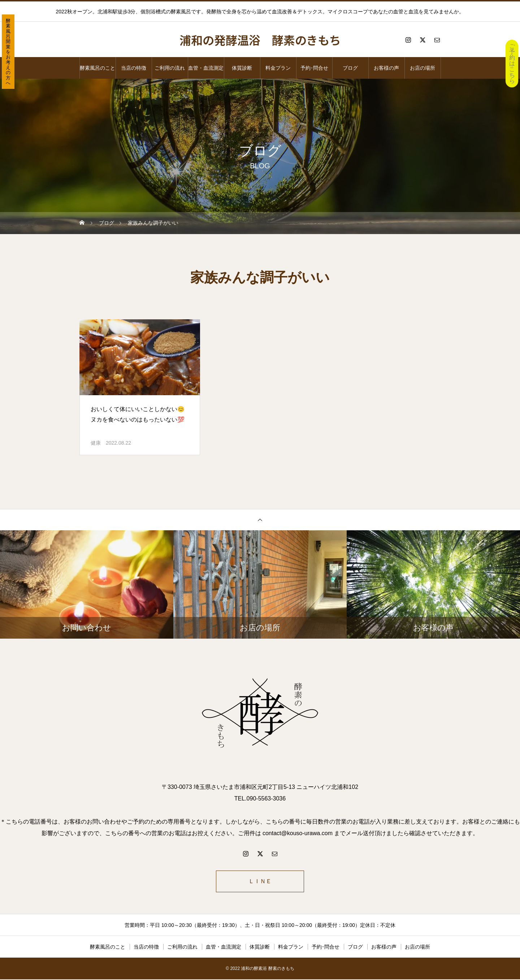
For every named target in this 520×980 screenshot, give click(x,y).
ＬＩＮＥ (260, 882)
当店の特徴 (134, 68)
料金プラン (278, 68)
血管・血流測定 (206, 68)
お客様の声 (386, 68)
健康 (96, 443)
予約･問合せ (314, 68)
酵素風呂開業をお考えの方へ (8, 52)
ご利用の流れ (170, 68)
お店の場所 (422, 68)
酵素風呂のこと (97, 68)
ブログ (350, 68)
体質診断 (242, 68)
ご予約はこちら (512, 63)
